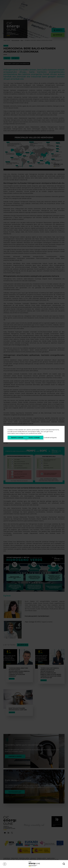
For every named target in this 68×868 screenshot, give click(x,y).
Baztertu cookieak (17, 437)
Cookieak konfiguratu (50, 437)
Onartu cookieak (34, 437)
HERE (39, 433)
